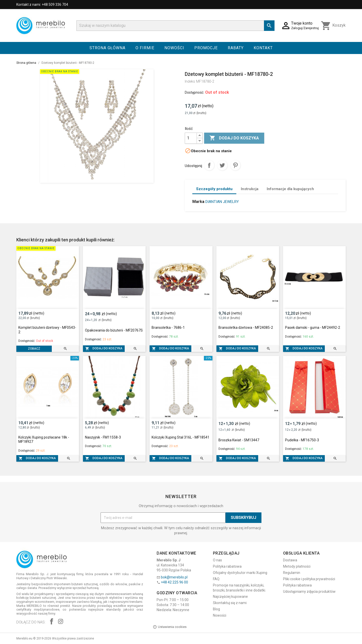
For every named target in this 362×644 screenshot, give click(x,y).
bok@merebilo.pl (174, 577)
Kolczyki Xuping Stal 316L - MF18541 (180, 437)
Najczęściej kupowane (230, 597)
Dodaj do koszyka (234, 138)
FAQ (216, 579)
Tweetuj (222, 165)
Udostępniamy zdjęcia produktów (309, 592)
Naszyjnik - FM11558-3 (103, 437)
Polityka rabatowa (227, 566)
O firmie (145, 48)
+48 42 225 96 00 (174, 582)
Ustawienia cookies (170, 627)
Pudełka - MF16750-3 (302, 440)
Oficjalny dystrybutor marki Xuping (240, 573)
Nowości (174, 48)
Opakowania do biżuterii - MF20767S (114, 330)
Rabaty (236, 48)
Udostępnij (209, 165)
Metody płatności (297, 566)
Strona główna (107, 48)
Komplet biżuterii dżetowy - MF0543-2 (47, 330)
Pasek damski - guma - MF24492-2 (313, 328)
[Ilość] (191, 138)
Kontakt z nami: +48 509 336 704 (42, 5)
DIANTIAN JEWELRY (222, 202)
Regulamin (292, 573)
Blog (216, 609)
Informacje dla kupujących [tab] (290, 189)
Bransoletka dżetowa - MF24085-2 (246, 328)
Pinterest (235, 165)
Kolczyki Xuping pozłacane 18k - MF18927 (44, 440)
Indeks (190, 81)
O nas (217, 560)
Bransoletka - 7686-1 (168, 328)
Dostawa (290, 560)
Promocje (206, 48)
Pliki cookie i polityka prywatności (309, 579)
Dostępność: (194, 92)
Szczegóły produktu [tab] (214, 189)
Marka (198, 202)
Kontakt (263, 48)
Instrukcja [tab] (250, 189)
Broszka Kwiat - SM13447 (239, 440)
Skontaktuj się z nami (230, 603)
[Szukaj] (175, 26)
